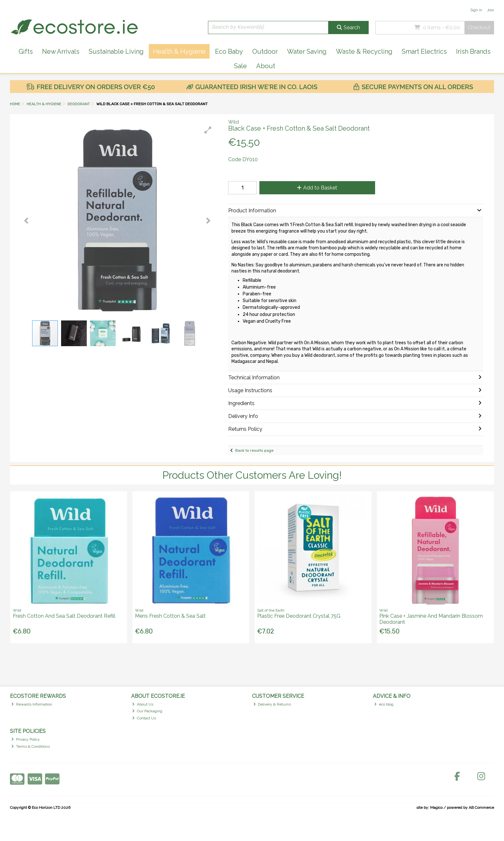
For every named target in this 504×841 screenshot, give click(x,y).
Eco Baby (229, 51)
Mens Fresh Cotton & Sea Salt (170, 616)
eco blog (384, 704)
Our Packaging (147, 711)
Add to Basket (317, 188)
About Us (143, 704)
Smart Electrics (424, 51)
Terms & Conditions (31, 746)
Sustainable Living (116, 51)
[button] (208, 130)
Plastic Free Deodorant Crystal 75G (299, 616)
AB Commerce (481, 808)
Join (491, 10)
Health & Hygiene (179, 51)
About (266, 66)
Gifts (26, 51)
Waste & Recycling (364, 51)
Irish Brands (473, 51)
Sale (240, 66)
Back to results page (254, 450)
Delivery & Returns (272, 704)
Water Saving (307, 51)
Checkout (479, 28)
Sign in (476, 10)
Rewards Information (32, 704)
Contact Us (144, 718)
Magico (436, 808)
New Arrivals (61, 51)
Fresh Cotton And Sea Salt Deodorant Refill (64, 616)
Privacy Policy (26, 739)
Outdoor (265, 51)
